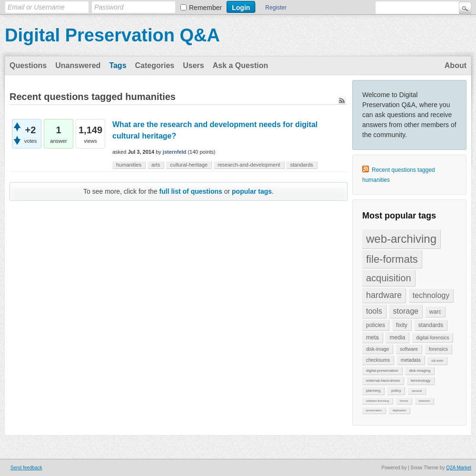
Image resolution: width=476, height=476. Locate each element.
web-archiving (401, 239)
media (397, 337)
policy (396, 391)
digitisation (399, 410)
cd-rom (437, 361)
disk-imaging (420, 371)
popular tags (252, 191)
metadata (411, 360)
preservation (374, 410)
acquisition (389, 278)
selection (425, 401)
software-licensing (377, 401)
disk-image (377, 349)
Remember (205, 8)
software (409, 349)
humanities (129, 165)
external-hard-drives (383, 381)
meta (372, 337)
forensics (438, 349)
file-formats (392, 259)
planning (373, 391)
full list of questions (191, 191)
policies (376, 325)
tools (374, 311)
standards (431, 325)
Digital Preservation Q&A (112, 35)
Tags (118, 65)
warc (435, 312)
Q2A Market (459, 468)
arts (156, 165)
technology (431, 295)
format (404, 401)
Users (193, 65)
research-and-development (249, 165)
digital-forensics (432, 338)
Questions (28, 65)
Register (276, 8)
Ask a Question (240, 65)
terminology (421, 381)
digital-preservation (382, 371)
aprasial (417, 391)
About (456, 65)
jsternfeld (175, 152)
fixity (402, 325)
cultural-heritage (189, 165)
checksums (378, 360)
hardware (384, 295)
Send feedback (26, 468)
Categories (155, 65)
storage (406, 311)
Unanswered (78, 65)
